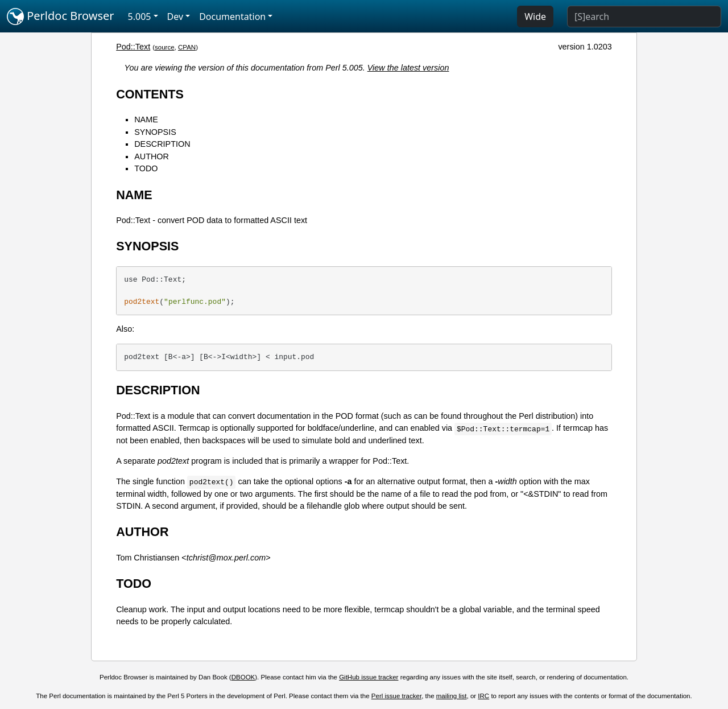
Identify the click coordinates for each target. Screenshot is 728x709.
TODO (146, 168)
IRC (483, 696)
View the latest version (408, 68)
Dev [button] (175, 17)
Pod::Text (133, 47)
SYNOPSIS (155, 132)
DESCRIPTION (162, 144)
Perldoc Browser (61, 17)
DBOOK (243, 677)
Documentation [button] (232, 17)
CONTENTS (150, 94)
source (165, 47)
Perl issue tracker (396, 696)
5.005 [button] (140, 17)
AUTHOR (152, 156)
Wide (535, 17)
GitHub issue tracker (369, 677)
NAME (146, 119)
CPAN (187, 47)
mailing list (452, 696)
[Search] (644, 17)
